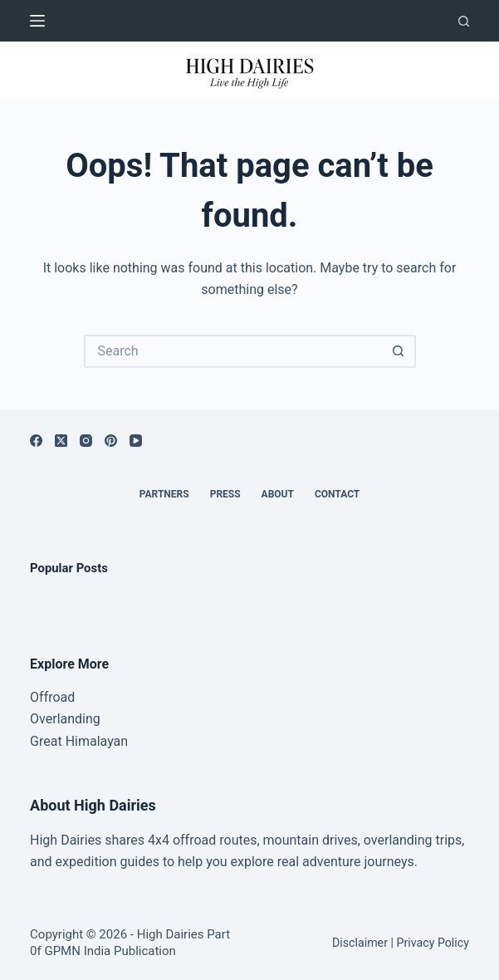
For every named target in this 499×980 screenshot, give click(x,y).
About (278, 494)
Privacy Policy (432, 943)
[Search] (464, 21)
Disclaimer (360, 943)
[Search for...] (233, 351)
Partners (164, 494)
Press (225, 494)
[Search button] (399, 351)
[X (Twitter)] (61, 441)
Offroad (52, 697)
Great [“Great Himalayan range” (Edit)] (46, 741)
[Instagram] (86, 441)
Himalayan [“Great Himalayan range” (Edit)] (95, 741)
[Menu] (37, 21)
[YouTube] (136, 441)
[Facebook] (36, 441)
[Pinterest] (111, 441)
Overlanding (65, 719)
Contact (337, 494)
